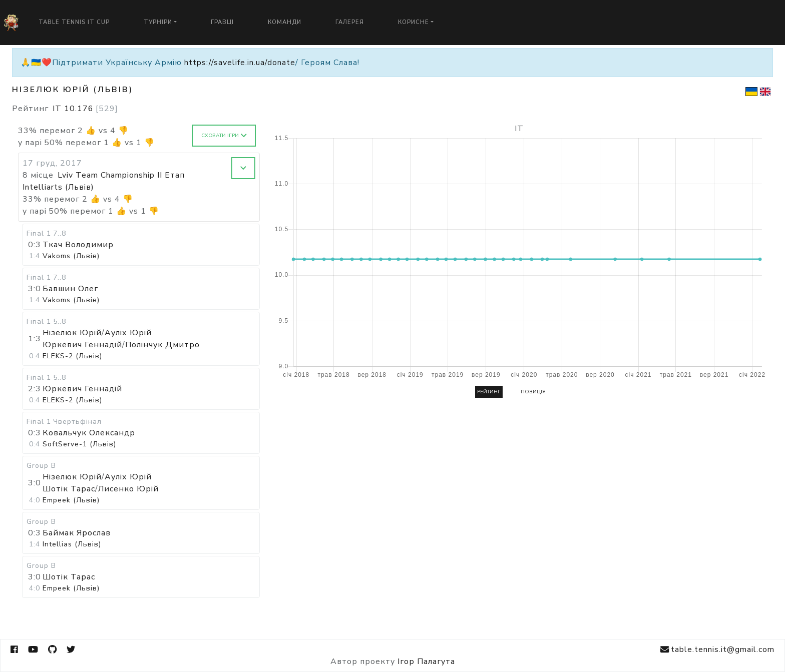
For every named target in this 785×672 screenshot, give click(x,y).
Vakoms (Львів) (71, 256)
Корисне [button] (414, 22)
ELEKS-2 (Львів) (72, 356)
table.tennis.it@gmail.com (717, 650)
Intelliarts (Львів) (58, 187)
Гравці (222, 22)
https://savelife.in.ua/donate (240, 63)
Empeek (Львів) (71, 500)
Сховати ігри (224, 136)
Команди (285, 22)
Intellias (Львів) (72, 544)
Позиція (533, 392)
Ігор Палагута (426, 661)
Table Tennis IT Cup (74, 22)
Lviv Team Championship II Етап (121, 175)
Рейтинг (489, 392)
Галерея (350, 22)
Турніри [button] (158, 22)
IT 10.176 (85, 109)
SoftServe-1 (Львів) (79, 444)
